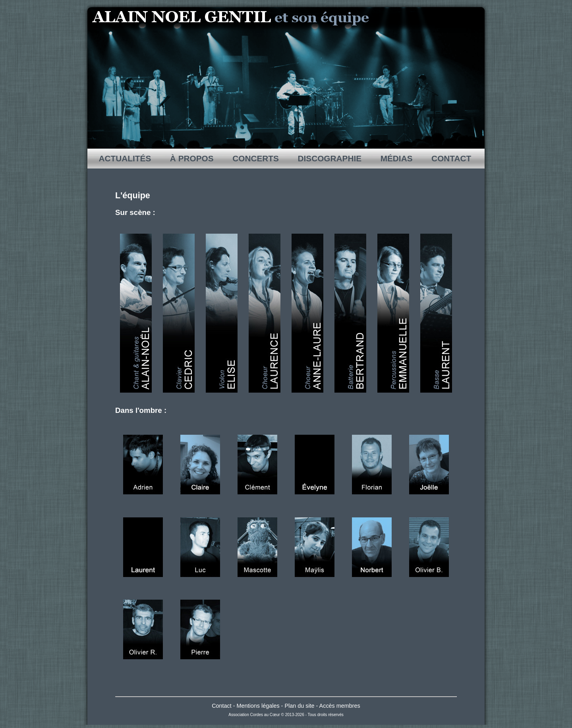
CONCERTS (255, 158)
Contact (222, 706)
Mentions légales (258, 706)
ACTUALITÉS (125, 158)
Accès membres (340, 706)
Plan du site (299, 706)
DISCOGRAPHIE (330, 158)
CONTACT (451, 158)
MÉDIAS (396, 158)
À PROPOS (192, 158)
